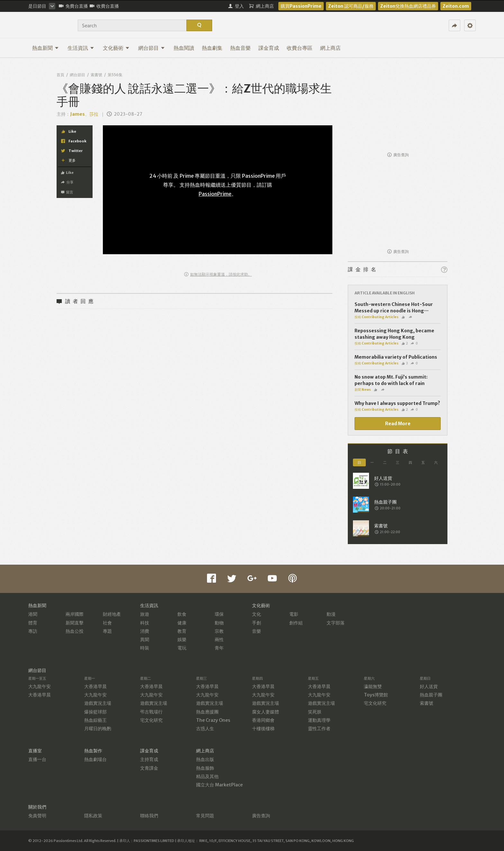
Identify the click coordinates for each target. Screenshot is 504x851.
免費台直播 (73, 6)
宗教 (219, 631)
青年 (219, 648)
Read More (398, 424)
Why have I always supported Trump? (397, 403)
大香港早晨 (40, 695)
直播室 (35, 751)
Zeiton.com (456, 6)
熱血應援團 (207, 712)
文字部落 (336, 623)
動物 (219, 623)
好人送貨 (429, 686)
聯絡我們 (149, 816)
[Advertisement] (398, 108)
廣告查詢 (398, 155)
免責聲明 (37, 816)
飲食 (182, 614)
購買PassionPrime (301, 6)
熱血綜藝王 (95, 720)
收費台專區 (300, 48)
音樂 (256, 631)
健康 (182, 623)
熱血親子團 (431, 695)
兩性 (219, 640)
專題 (107, 631)
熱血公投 (75, 631)
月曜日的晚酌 (98, 729)
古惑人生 (205, 729)
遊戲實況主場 (98, 703)
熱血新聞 (45, 48)
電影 (294, 614)
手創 (256, 623)
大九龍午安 (40, 686)
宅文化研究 (151, 720)
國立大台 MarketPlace (219, 785)
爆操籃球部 (95, 712)
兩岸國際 (75, 614)
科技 (145, 623)
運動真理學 (319, 720)
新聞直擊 (75, 623)
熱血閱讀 (184, 48)
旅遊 (145, 614)
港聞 (33, 614)
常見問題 (205, 816)
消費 (145, 631)
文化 (256, 614)
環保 (219, 614)
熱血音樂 (240, 48)
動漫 (331, 614)
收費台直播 (104, 6)
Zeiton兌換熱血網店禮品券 (408, 6)
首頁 (60, 75)
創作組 (296, 623)
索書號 (96, 75)
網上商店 (330, 48)
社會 (107, 623)
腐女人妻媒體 (265, 712)
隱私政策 (93, 816)
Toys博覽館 (376, 695)
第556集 (115, 75)
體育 (33, 623)
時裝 (145, 648)
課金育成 (269, 48)
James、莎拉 (84, 114)
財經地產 (112, 614)
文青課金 (149, 768)
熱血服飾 (205, 768)
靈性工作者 (319, 729)
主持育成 (149, 759)
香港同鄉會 (263, 720)
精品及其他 (207, 776)
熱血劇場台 (95, 759)
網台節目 (152, 48)
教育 (182, 631)
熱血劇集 (212, 48)
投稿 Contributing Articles (377, 317)
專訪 (33, 631)
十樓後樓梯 (263, 729)
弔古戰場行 (151, 712)
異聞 (145, 640)
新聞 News (363, 390)
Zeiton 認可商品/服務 (351, 6)
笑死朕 (315, 712)
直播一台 (37, 759)
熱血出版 (205, 759)
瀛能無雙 (373, 686)
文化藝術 (116, 48)
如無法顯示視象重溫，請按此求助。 (218, 274)
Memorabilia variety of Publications (396, 357)
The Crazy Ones (213, 720)
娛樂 (182, 640)
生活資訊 (81, 48)
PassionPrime (215, 194)
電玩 (182, 648)
